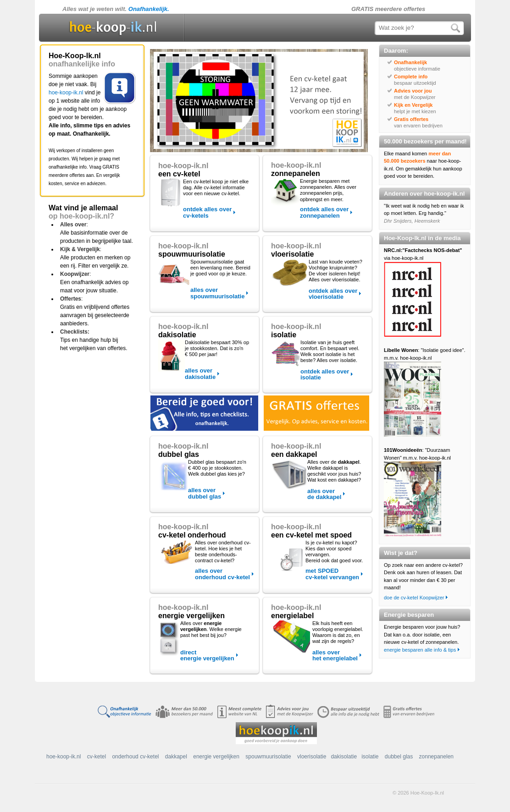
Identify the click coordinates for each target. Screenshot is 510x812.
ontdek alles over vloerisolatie (333, 294)
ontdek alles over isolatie (325, 374)
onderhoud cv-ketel (135, 757)
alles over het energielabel (335, 655)
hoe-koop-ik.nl (66, 93)
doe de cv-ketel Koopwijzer (414, 598)
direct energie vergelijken (207, 655)
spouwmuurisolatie (268, 757)
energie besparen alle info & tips (420, 650)
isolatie (370, 757)
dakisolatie (344, 757)
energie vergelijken (216, 757)
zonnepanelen (436, 757)
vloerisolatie (312, 757)
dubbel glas (399, 757)
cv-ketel (97, 757)
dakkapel (176, 757)
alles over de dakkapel (324, 494)
